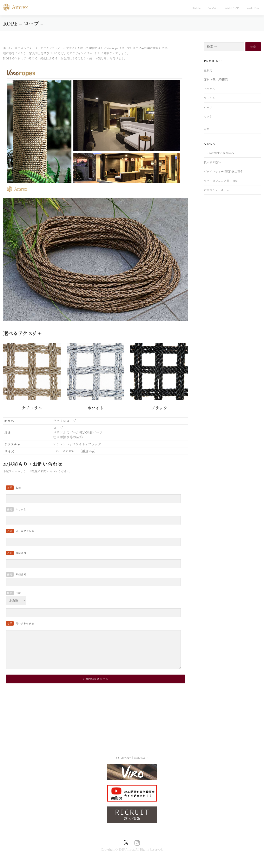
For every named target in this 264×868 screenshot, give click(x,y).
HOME (196, 8)
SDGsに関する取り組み (219, 153)
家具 (207, 129)
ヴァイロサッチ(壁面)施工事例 (223, 171)
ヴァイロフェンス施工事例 (221, 181)
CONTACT (254, 8)
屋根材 (208, 70)
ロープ (208, 107)
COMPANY (232, 8)
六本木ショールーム (217, 190)
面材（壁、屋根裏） (217, 79)
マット (208, 116)
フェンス (209, 98)
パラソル (210, 89)
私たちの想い (212, 162)
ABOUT (213, 8)
